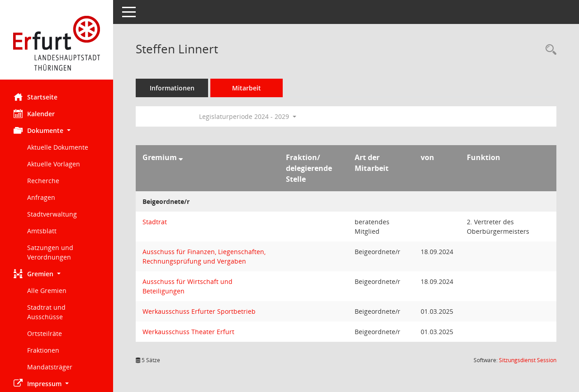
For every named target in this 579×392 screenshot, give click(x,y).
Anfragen (41, 197)
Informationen (172, 88)
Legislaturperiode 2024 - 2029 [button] (248, 116)
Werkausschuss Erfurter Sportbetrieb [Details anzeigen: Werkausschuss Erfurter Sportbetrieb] (199, 311)
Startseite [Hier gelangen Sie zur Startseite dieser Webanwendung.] (36, 97)
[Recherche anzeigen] (549, 50)
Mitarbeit (247, 88)
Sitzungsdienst (528, 360)
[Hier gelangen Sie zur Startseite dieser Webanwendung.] (57, 43)
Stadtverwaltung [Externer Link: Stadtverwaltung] (52, 214)
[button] (57, 130)
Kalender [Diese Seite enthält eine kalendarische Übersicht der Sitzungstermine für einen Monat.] (34, 113)
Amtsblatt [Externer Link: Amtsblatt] (42, 231)
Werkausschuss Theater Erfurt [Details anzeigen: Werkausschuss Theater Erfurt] (188, 332)
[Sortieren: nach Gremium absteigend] (181, 157)
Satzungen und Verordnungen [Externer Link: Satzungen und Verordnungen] (50, 252)
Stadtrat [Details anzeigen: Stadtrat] (155, 222)
